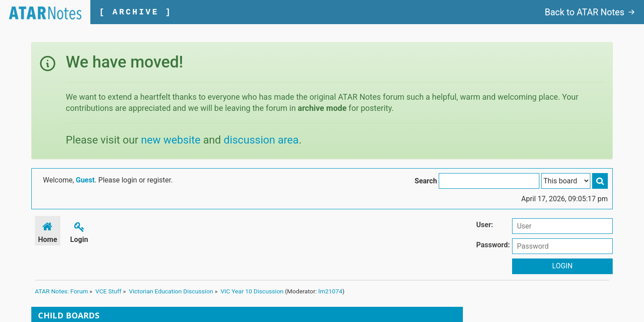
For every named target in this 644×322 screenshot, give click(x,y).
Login (79, 231)
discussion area (261, 140)
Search (426, 181)
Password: (493, 245)
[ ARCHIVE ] (136, 12)
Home (48, 231)
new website (171, 140)
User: (485, 225)
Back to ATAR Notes (590, 12)
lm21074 (330, 291)
